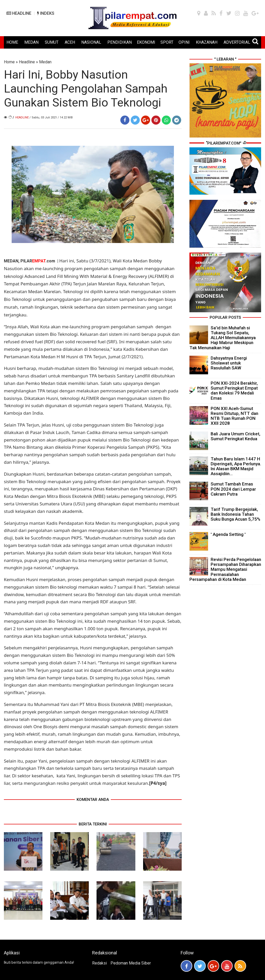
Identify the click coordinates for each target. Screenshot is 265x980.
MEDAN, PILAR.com (30, 261)
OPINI (184, 42)
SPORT (167, 42)
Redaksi (100, 963)
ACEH (70, 42)
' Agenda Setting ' (228, 534)
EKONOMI (146, 42)
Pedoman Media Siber (131, 963)
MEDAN (31, 42)
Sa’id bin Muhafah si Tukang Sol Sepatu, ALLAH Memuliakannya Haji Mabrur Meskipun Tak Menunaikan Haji (223, 338)
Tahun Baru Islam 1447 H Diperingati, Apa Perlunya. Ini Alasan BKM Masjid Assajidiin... (236, 466)
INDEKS (46, 13)
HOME (12, 42)
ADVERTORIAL (237, 42)
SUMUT (52, 42)
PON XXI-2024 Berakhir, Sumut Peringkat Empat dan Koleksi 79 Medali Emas (234, 391)
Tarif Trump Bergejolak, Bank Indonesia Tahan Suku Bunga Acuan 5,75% (235, 514)
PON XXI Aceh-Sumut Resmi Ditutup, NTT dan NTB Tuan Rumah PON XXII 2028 (234, 416)
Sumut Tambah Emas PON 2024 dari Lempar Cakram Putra (233, 489)
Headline (27, 62)
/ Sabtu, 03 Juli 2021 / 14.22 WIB (51, 117)
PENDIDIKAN (120, 42)
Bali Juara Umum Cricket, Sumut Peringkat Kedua (235, 436)
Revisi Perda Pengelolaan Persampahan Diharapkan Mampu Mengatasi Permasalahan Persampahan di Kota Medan (225, 569)
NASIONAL (91, 42)
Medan (45, 62)
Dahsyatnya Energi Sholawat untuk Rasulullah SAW (229, 363)
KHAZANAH (207, 42)
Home (9, 62)
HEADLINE (19, 13)
